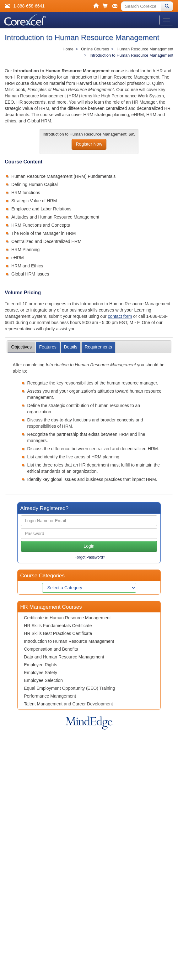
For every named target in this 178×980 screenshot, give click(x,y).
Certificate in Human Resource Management (67, 618)
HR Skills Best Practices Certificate (58, 633)
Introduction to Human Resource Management (69, 641)
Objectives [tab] (22, 347)
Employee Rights (40, 665)
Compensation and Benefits (51, 649)
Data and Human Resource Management (64, 657)
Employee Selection (43, 680)
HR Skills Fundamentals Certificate (58, 626)
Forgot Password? (90, 557)
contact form (120, 316)
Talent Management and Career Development (68, 704)
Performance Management (50, 696)
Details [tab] (70, 347)
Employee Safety (40, 673)
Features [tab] (48, 347)
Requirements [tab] (98, 347)
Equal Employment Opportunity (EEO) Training (69, 688)
